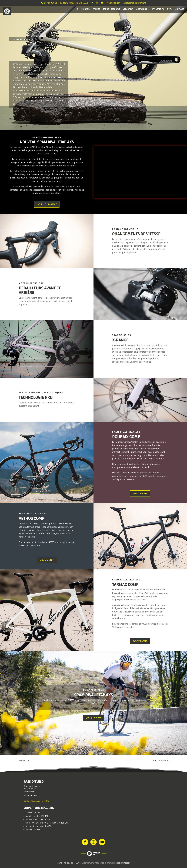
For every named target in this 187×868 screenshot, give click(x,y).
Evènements (158, 9)
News (170, 9)
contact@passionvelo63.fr (74, 3)
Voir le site (94, 718)
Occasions (142, 9)
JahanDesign (124, 863)
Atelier (97, 9)
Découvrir (140, 493)
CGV (78, 863)
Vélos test (128, 9)
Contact (180, 9)
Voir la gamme (47, 204)
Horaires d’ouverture (134, 3)
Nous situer (113, 3)
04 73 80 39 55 (49, 3)
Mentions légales (65, 863)
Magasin (86, 9)
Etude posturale (112, 9)
